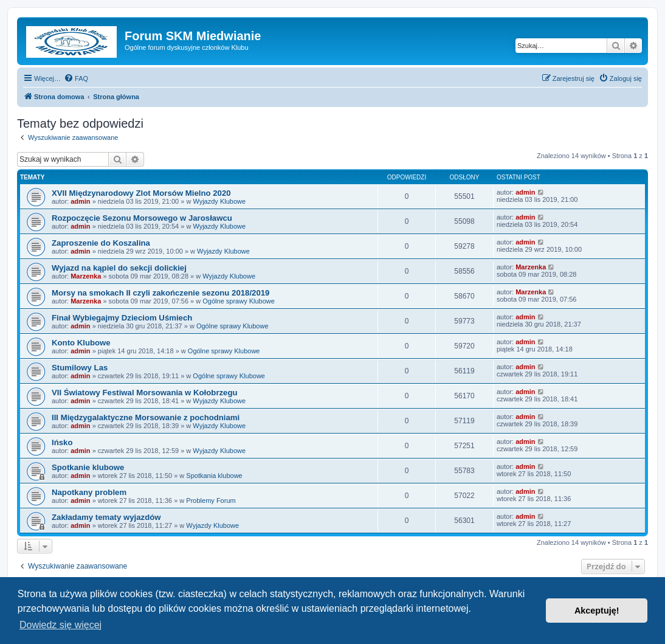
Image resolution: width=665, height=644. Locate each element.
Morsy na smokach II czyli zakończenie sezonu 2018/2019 (160, 293)
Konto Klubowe (81, 343)
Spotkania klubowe (214, 476)
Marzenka (86, 276)
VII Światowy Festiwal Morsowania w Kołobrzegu (145, 393)
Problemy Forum (211, 500)
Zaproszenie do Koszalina (101, 243)
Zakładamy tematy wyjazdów (106, 517)
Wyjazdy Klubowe (219, 201)
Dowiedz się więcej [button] (60, 625)
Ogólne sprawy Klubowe (239, 301)
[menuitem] (76, 78)
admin (80, 201)
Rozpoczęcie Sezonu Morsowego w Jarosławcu (142, 218)
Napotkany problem (89, 492)
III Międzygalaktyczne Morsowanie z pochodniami (146, 417)
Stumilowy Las (80, 368)
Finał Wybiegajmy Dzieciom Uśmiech (122, 318)
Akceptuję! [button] (597, 611)
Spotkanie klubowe (88, 467)
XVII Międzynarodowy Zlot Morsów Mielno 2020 (141, 193)
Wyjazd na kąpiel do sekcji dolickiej (119, 268)
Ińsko (62, 442)
